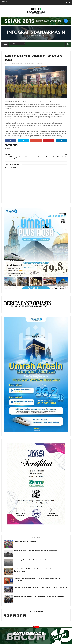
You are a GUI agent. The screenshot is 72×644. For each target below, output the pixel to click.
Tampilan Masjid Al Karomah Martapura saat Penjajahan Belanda (35, 551)
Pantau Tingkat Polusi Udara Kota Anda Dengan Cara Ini (32, 560)
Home (5, 44)
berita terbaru (33, 63)
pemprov (39, 63)
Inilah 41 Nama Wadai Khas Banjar (25, 541)
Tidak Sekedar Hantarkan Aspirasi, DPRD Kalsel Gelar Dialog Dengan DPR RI (39, 596)
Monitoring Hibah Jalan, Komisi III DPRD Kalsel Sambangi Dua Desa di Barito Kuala (41, 587)
